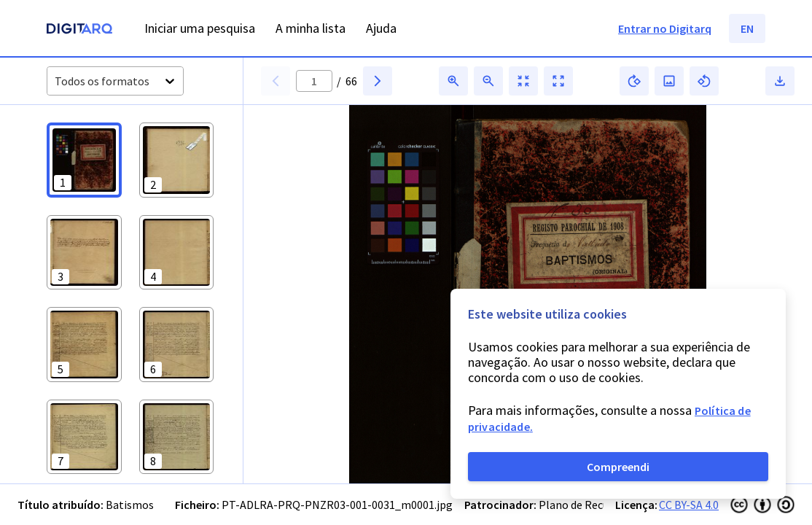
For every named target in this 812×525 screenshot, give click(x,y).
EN (747, 28)
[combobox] (56, 81)
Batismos (130, 505)
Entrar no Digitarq (665, 28)
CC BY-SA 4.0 (689, 505)
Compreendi (618, 467)
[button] (84, 160)
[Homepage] (79, 30)
